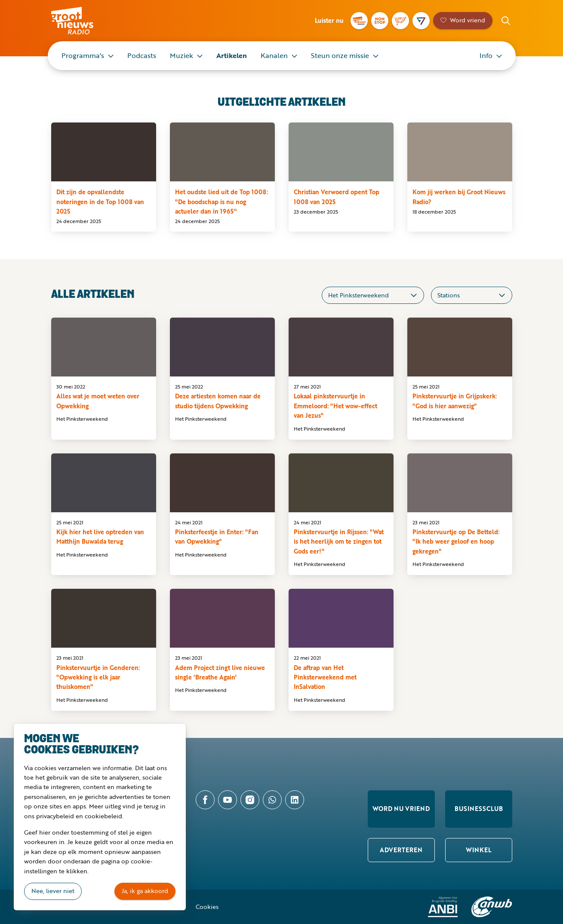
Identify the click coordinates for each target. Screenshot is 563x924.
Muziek (182, 55)
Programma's (83, 55)
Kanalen (274, 55)
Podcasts (142, 55)
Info (486, 55)
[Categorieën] (373, 295)
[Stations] (472, 295)
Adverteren (401, 850)
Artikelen (232, 55)
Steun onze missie (340, 55)
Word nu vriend (401, 809)
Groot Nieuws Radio (81, 21)
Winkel (478, 850)
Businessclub (479, 809)
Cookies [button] (207, 907)
